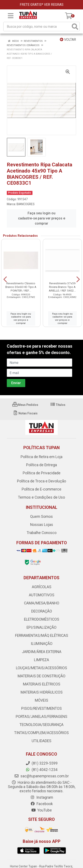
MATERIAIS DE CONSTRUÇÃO (41, 676)
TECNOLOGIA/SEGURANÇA (41, 725)
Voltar (68, 40)
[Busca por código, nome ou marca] (37, 27)
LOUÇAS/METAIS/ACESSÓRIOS (41, 668)
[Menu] (11, 16)
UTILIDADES (41, 741)
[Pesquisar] (75, 27)
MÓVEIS (41, 700)
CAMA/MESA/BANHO (42, 603)
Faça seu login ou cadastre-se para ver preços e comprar (42, 218)
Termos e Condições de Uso (41, 497)
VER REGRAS (54, 5)
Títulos (58, 405)
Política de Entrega (41, 465)
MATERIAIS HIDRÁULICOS (42, 692)
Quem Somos (41, 517)
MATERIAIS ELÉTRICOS (42, 684)
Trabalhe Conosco (42, 533)
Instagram (42, 797)
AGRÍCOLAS (42, 587)
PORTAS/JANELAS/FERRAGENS (41, 717)
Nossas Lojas (42, 525)
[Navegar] (5, 279)
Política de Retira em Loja (41, 457)
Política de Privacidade (42, 473)
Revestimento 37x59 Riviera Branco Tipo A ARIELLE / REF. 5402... (62, 287)
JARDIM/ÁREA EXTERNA (42, 652)
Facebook (42, 804)
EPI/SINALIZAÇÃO (41, 627)
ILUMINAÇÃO (42, 644)
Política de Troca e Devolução (41, 481)
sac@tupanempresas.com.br (41, 776)
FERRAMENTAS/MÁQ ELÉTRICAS (42, 636)
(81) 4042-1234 (41, 770)
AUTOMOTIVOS (42, 595)
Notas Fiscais (25, 413)
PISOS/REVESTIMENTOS (41, 708)
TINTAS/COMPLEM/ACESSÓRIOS (41, 733)
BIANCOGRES (26, 204)
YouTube (41, 810)
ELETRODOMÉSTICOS (42, 619)
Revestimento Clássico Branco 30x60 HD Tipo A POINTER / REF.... (21, 287)
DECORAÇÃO (42, 611)
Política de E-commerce (41, 489)
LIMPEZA (41, 660)
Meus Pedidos (25, 405)
